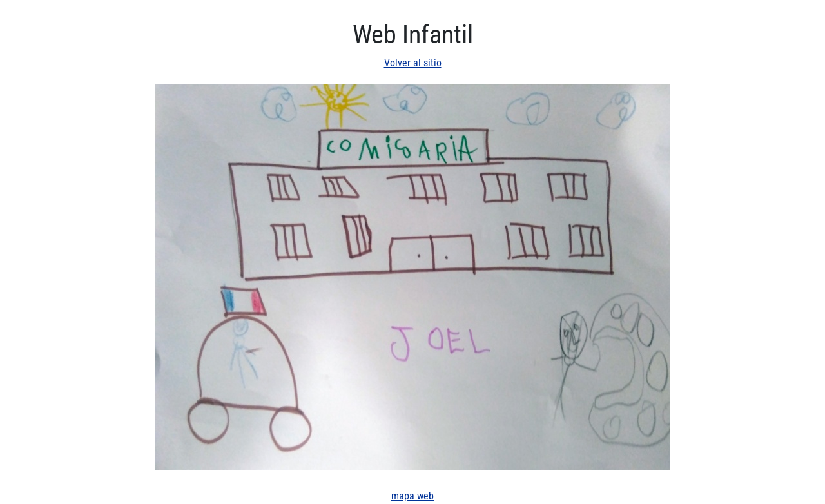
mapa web (412, 496)
